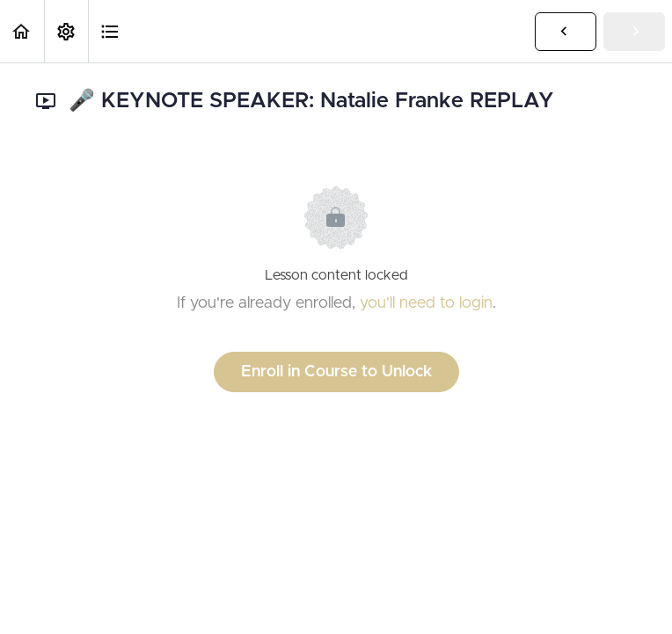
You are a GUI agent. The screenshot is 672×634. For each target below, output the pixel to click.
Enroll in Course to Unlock (336, 372)
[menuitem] (66, 31)
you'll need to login (426, 303)
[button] (22, 31)
